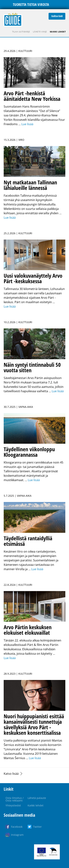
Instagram (17, 835)
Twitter (37, 827)
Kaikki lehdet (58, 32)
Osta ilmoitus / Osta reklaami (15, 799)
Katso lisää (11, 774)
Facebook (17, 827)
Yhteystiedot (13, 805)
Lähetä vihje (40, 32)
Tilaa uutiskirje (21, 32)
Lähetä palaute (37, 798)
